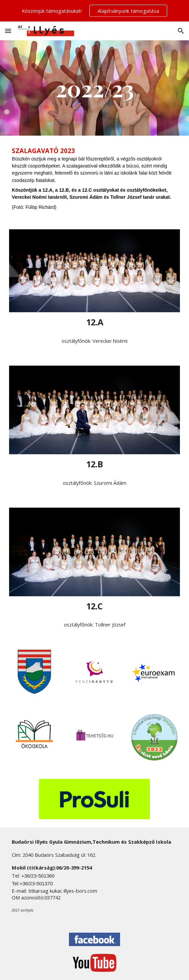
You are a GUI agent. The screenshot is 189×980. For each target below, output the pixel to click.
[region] (95, 11)
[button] (8, 31)
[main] (94, 88)
